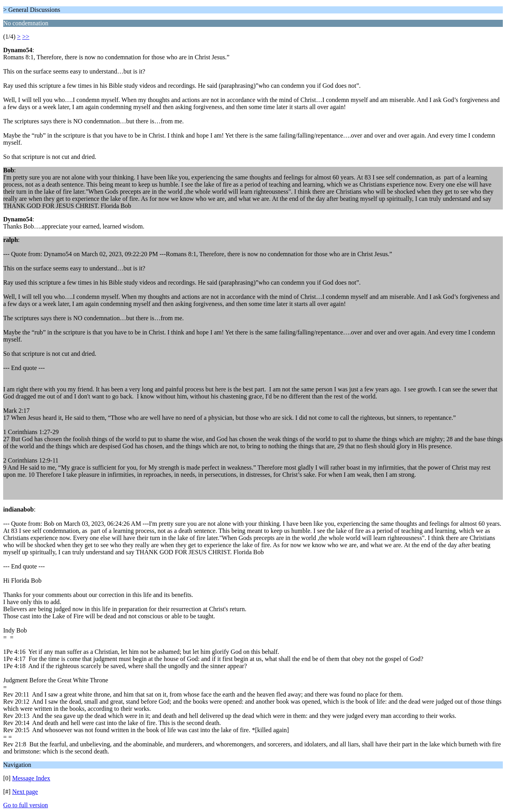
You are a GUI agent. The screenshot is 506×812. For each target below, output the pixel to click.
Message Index (31, 778)
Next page (25, 792)
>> (26, 37)
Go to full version (25, 805)
